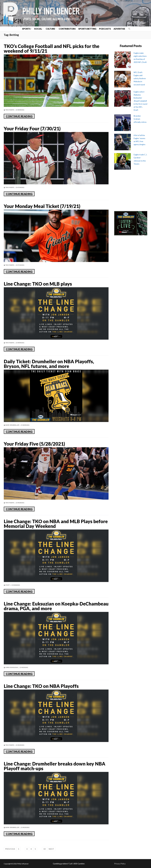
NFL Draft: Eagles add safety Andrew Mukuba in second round (140, 78)
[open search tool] (129, 29)
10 (44, 849)
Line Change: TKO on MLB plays (38, 284)
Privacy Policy (120, 864)
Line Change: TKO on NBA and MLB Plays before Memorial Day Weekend (56, 524)
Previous (10, 849)
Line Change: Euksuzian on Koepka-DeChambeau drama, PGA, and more (56, 606)
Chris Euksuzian (11, 667)
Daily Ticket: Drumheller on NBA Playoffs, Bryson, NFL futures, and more (49, 364)
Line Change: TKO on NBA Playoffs (41, 686)
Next (51, 849)
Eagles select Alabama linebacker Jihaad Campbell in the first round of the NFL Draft (140, 101)
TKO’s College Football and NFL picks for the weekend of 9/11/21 (52, 49)
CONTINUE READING (19, 116)
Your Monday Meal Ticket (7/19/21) (42, 206)
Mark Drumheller (11, 425)
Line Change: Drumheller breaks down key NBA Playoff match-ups (55, 766)
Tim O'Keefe (9, 110)
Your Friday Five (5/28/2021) (34, 444)
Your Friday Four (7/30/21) (32, 129)
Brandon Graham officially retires (140, 119)
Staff (7, 585)
